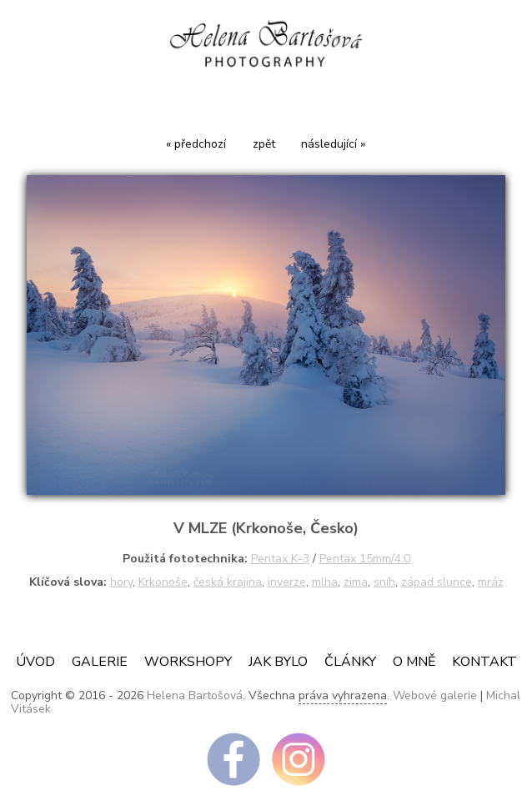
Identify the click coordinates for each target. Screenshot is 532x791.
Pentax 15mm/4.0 (365, 559)
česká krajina (228, 582)
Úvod (35, 662)
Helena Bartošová (195, 695)
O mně (414, 662)
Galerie (100, 662)
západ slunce (437, 582)
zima (356, 582)
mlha (325, 582)
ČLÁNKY (350, 662)
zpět (264, 144)
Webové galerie (435, 695)
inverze (287, 582)
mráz (491, 582)
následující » (333, 144)
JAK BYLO (278, 662)
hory (121, 582)
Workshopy (188, 662)
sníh (384, 582)
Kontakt (484, 662)
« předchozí (196, 144)
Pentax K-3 (280, 559)
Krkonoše (163, 582)
